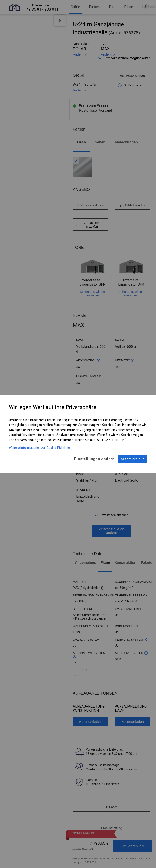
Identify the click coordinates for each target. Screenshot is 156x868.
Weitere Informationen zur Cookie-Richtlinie (39, 444)
